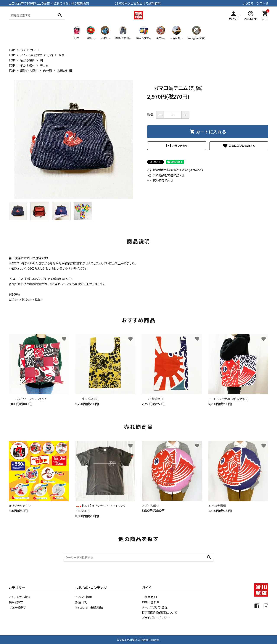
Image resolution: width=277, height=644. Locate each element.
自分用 (47, 71)
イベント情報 (84, 597)
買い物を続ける (160, 180)
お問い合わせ (177, 146)
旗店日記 (81, 602)
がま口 (63, 55)
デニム (44, 65)
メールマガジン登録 (155, 607)
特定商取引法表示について (159, 612)
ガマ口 (34, 50)
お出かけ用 (65, 71)
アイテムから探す (31, 55)
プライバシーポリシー (156, 618)
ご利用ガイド (150, 597)
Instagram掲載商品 (89, 607)
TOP (12, 50)
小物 (23, 50)
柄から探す (27, 60)
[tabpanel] (74, 139)
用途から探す (29, 71)
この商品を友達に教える (166, 175)
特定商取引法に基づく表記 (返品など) (175, 170)
